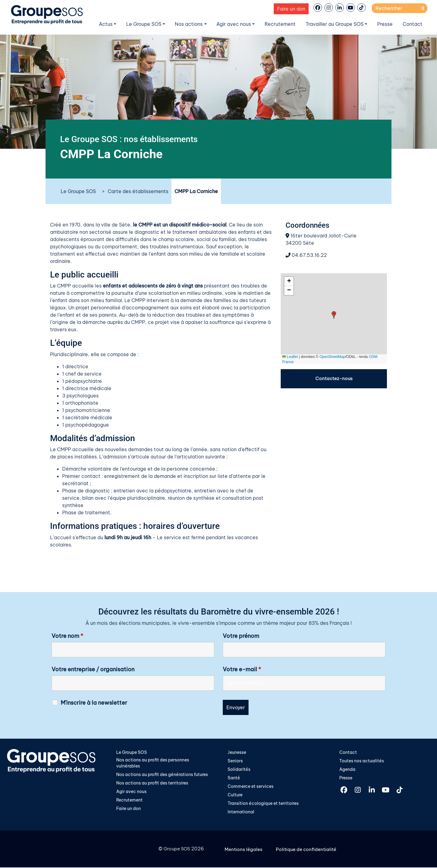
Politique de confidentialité (308, 850)
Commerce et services (251, 787)
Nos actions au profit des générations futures (162, 775)
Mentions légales (244, 850)
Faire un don (291, 9)
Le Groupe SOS (144, 24)
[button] (334, 315)
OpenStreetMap (332, 357)
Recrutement (280, 24)
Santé (234, 778)
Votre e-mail (242, 669)
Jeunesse (237, 752)
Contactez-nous (334, 379)
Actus (106, 24)
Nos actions (189, 24)
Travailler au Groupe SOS (335, 24)
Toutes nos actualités (362, 761)
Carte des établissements (138, 191)
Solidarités (239, 770)
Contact (413, 24)
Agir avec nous (234, 24)
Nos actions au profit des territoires (152, 784)
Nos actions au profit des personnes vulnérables (153, 763)
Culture (235, 796)
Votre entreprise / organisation (93, 669)
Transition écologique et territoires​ (263, 804)
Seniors (235, 761)
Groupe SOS (176, 850)
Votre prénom (241, 636)
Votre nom (67, 636)
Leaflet (290, 357)
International (241, 813)
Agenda (347, 770)
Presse (385, 24)
